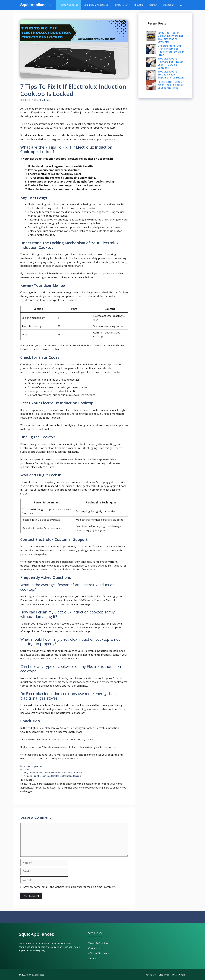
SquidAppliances (36, 5)
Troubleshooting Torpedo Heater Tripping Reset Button (171, 75)
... (22, 794)
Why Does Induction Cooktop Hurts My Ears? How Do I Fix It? (53, 773)
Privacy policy (179, 975)
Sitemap (93, 958)
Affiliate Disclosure (99, 953)
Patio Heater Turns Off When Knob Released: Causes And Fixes (171, 85)
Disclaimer (168, 5)
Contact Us (94, 948)
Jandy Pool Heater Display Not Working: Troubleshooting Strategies (170, 37)
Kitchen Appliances (68, 5)
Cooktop (28, 769)
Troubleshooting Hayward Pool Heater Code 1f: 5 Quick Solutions (170, 63)
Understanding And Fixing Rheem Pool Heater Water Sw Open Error (171, 50)
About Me (139, 5)
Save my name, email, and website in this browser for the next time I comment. (70, 887)
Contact (153, 5)
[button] (181, 5)
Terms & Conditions (99, 943)
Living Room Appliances (96, 5)
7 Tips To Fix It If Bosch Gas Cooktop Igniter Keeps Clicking (52, 776)
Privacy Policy (121, 5)
